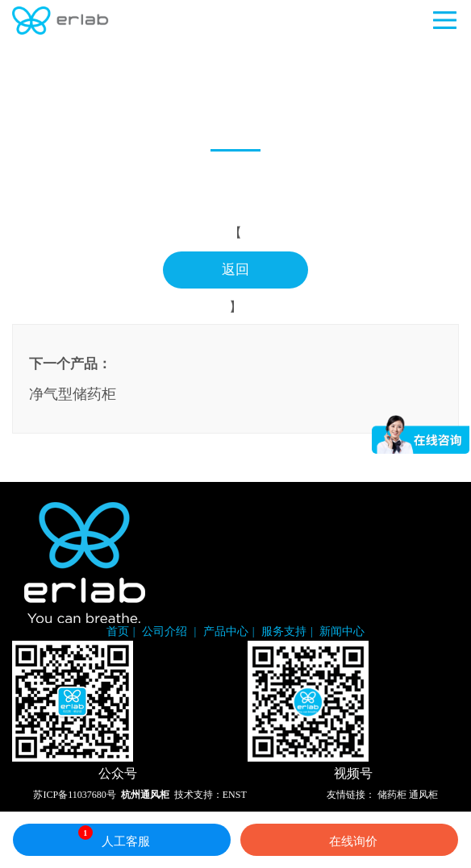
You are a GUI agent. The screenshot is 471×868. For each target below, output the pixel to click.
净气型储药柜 (73, 394)
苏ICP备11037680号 (74, 795)
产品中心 (226, 631)
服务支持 (284, 631)
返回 (235, 270)
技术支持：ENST (210, 795)
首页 (118, 631)
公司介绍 (166, 631)
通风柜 (423, 795)
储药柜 (392, 795)
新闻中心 (342, 631)
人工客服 (114, 837)
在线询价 (349, 840)
